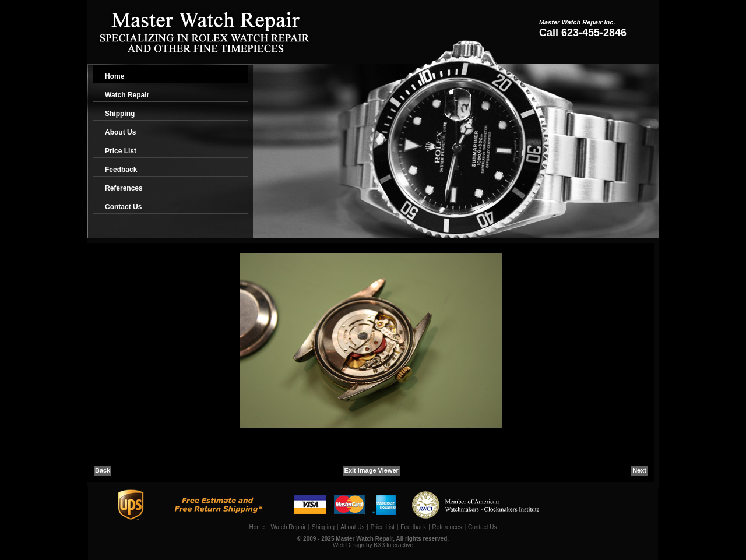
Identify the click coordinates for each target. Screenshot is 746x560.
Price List (121, 151)
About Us (120, 132)
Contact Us (123, 207)
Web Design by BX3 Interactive (373, 545)
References (124, 188)
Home (115, 76)
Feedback (121, 170)
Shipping (120, 114)
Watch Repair (127, 95)
